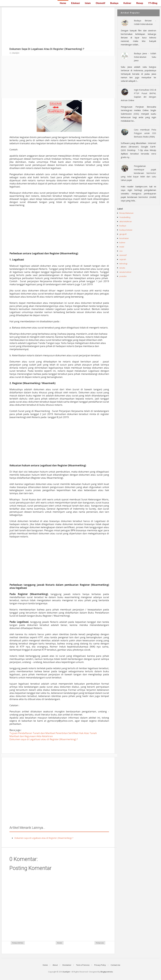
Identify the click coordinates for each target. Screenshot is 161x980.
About (55, 965)
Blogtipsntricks (107, 972)
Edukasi (75, 3)
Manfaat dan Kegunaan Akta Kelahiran (31, 736)
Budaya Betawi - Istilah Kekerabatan (145, 22)
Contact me (115, 965)
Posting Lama (100, 943)
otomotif (123, 255)
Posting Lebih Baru (18, 943)
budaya (123, 226)
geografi (123, 234)
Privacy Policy (100, 965)
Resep (140, 3)
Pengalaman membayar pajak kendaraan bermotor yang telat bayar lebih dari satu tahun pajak (138, 173)
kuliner (122, 243)
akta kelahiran (126, 221)
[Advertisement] (58, 27)
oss (121, 251)
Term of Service (83, 965)
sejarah (123, 259)
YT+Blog (153, 3)
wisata (122, 268)
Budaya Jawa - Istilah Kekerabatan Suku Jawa (145, 57)
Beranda (60, 943)
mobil (122, 247)
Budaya (114, 3)
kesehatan (124, 238)
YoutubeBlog (125, 217)
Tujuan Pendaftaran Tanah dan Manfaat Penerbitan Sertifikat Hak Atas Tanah (53, 733)
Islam (88, 3)
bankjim (67, 972)
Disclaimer (67, 965)
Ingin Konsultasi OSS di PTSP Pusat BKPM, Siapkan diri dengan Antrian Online (138, 95)
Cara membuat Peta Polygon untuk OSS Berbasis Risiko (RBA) (145, 133)
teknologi (123, 264)
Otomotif (100, 3)
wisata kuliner (125, 272)
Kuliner (127, 3)
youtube (123, 276)
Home (63, 3)
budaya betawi (126, 230)
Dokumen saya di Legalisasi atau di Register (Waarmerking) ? (44, 739)
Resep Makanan (126, 213)
